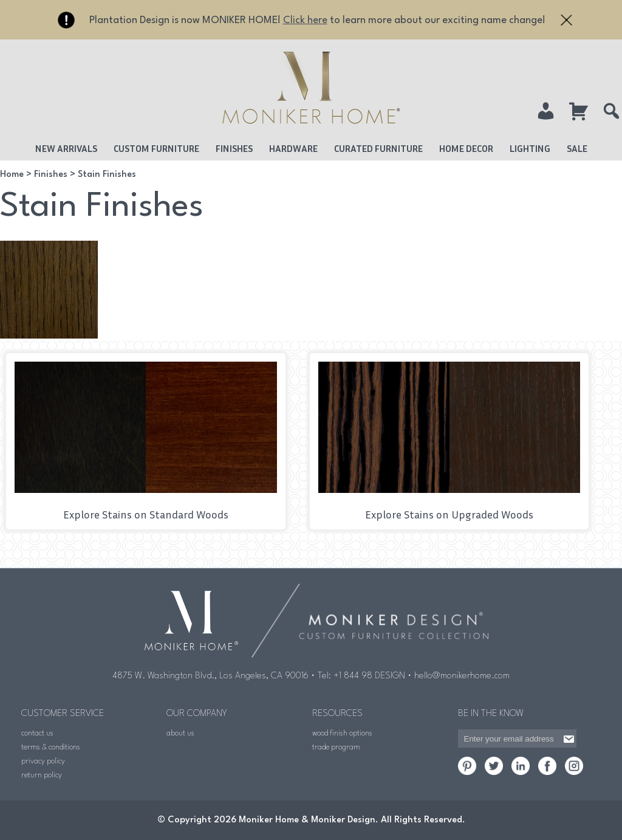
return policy (42, 775)
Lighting (530, 148)
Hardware (293, 148)
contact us (37, 733)
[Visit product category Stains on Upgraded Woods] (449, 441)
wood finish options (342, 733)
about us (180, 733)
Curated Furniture (378, 148)
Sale (577, 148)
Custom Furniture (156, 148)
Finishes (234, 148)
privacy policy (43, 761)
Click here (305, 20)
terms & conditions (51, 747)
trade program (336, 747)
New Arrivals (66, 148)
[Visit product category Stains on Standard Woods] (146, 441)
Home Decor (466, 148)
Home (12, 175)
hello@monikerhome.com (462, 676)
